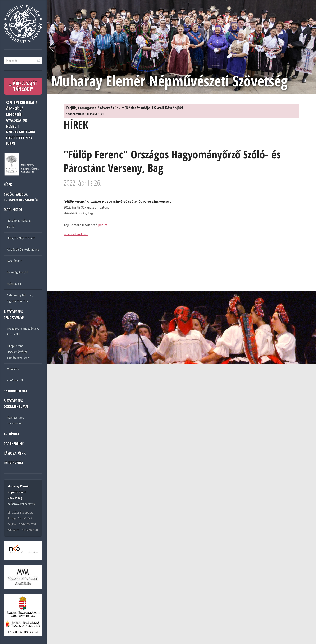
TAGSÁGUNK (15, 261)
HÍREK (8, 185)
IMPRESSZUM (13, 463)
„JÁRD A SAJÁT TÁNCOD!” (23, 86)
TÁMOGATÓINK (15, 453)
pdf (100, 225)
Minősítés (13, 369)
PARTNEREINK (14, 444)
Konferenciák (15, 380)
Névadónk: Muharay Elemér (19, 224)
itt (105, 225)
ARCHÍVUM (11, 434)
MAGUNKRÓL (13, 210)
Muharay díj (14, 284)
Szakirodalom (15, 391)
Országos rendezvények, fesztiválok (23, 331)
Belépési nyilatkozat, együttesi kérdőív (20, 298)
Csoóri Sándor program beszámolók (21, 197)
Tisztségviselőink (18, 272)
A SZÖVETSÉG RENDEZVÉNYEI (14, 315)
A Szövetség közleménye (23, 249)
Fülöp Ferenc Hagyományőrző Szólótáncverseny (18, 352)
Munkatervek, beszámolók (15, 420)
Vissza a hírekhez (76, 234)
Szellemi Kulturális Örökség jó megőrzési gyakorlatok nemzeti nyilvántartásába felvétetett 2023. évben (22, 123)
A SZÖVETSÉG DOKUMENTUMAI (16, 404)
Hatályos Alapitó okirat (21, 238)
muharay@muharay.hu (21, 504)
